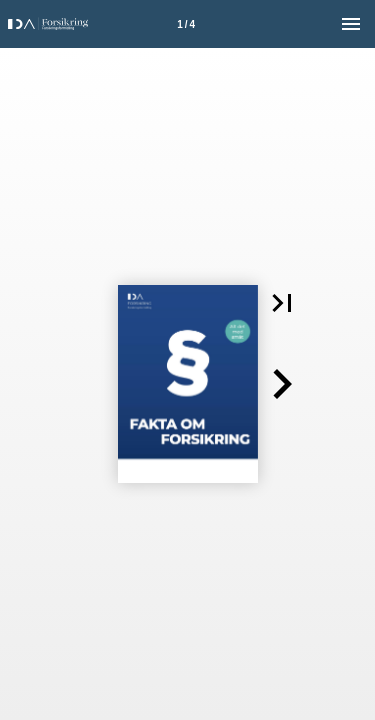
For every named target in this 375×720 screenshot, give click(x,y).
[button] (282, 303)
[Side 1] (186, 24)
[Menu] (351, 24)
